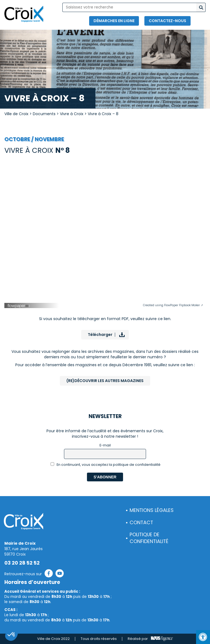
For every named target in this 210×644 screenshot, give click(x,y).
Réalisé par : (150, 639)
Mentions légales (152, 510)
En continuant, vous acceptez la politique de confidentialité (106, 465)
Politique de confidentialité (149, 538)
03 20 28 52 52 (22, 563)
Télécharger (100, 335)
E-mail (105, 445)
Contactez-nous (167, 21)
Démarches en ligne (114, 21)
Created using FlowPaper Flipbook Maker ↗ (173, 305)
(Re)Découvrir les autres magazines (105, 381)
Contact (141, 523)
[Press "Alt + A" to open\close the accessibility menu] (203, 637)
